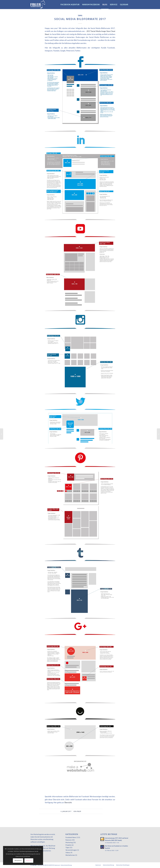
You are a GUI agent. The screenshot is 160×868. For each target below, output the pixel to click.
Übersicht (68, 802)
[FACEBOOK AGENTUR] (38, 4)
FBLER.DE (40, 865)
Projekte (68, 845)
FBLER (79, 811)
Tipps (80, 16)
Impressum (57, 865)
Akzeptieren (18, 860)
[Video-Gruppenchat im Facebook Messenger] (158, 434)
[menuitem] (70, 4)
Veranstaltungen (71, 850)
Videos (68, 853)
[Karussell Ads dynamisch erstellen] (2, 434)
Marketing (69, 842)
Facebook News (71, 837)
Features (68, 840)
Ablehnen (29, 860)
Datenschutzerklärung (66, 865)
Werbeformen (70, 855)
